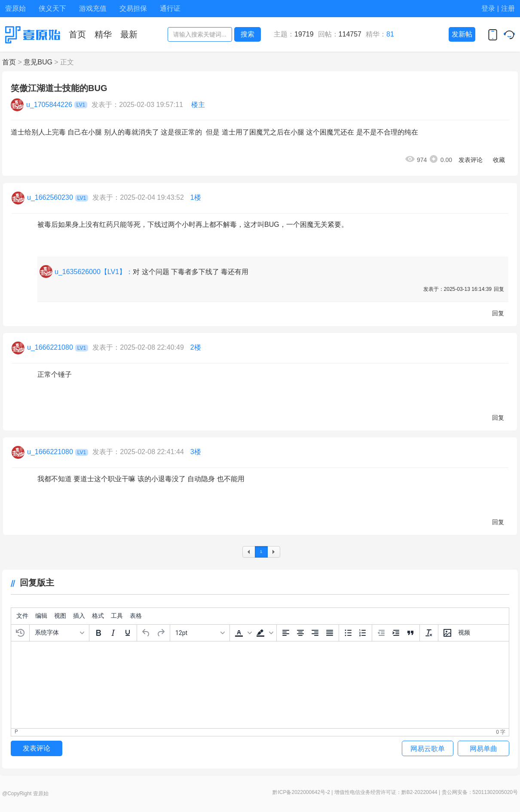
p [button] (16, 732)
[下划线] (128, 633)
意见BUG (38, 62)
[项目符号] (348, 633)
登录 (488, 8)
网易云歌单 (428, 749)
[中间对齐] (300, 633)
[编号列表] (363, 633)
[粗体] (98, 633)
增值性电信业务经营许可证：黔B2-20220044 (386, 792)
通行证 (170, 8)
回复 (499, 289)
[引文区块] (410, 633)
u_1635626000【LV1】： (94, 272)
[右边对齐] (315, 633)
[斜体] (113, 633)
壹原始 (15, 8)
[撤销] (146, 633)
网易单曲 (483, 749)
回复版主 (32, 583)
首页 (9, 62)
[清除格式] (429, 633)
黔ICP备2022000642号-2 (301, 792)
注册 (508, 8)
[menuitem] (22, 616)
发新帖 (462, 34)
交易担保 (133, 8)
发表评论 (471, 160)
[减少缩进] (381, 633)
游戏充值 (93, 8)
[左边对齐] (286, 633)
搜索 (248, 34)
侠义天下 (52, 8)
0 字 (501, 732)
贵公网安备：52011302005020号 (480, 792)
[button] (242, 633)
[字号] (200, 633)
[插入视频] (464, 633)
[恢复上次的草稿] (20, 633)
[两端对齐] (330, 633)
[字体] (59, 633)
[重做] (161, 633)
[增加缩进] (396, 633)
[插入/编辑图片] (447, 633)
